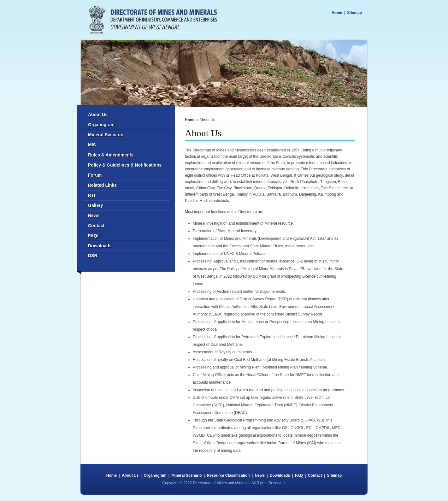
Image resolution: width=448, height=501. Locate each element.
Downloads (100, 246)
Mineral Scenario (106, 135)
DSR (93, 256)
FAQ (299, 475)
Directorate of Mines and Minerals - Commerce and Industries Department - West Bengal (153, 20)
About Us (98, 115)
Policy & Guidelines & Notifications (125, 165)
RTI (92, 195)
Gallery (95, 205)
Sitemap (354, 13)
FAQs (94, 236)
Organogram (101, 125)
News (94, 215)
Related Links (102, 185)
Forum (95, 175)
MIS (92, 145)
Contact (96, 226)
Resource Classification (228, 475)
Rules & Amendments (111, 155)
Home (337, 13)
